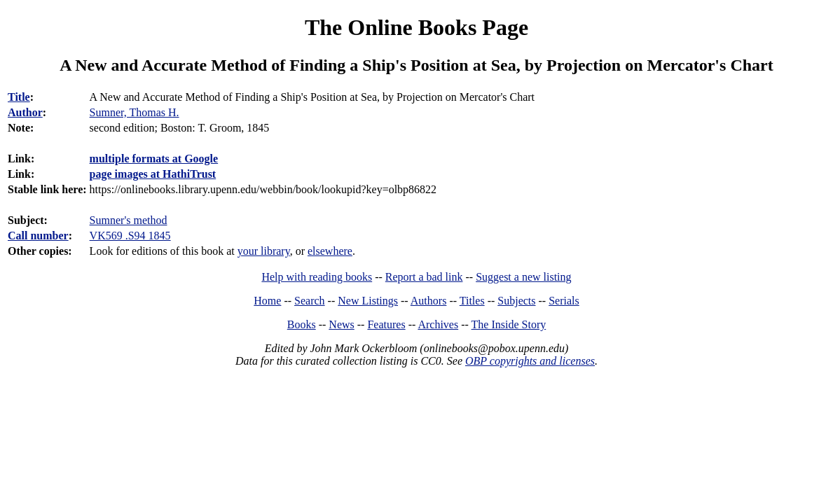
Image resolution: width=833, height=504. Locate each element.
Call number (38, 236)
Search (310, 301)
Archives (438, 324)
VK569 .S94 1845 (130, 236)
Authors (429, 301)
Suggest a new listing (523, 277)
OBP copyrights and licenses (530, 361)
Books (302, 324)
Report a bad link (424, 277)
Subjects (516, 301)
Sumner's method (129, 220)
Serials (564, 301)
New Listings (368, 301)
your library (264, 251)
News (341, 324)
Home (267, 301)
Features (386, 324)
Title (19, 97)
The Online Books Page (416, 27)
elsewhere (330, 251)
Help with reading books (317, 277)
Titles (472, 301)
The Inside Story (509, 324)
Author (25, 112)
